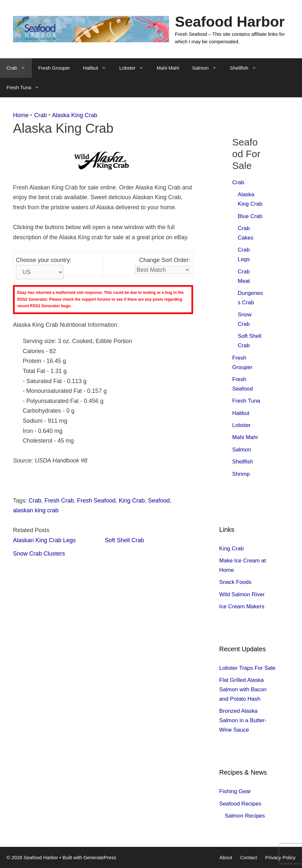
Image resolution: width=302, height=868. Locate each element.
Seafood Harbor (230, 22)
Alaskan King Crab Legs (44, 540)
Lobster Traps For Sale (247, 668)
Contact (249, 857)
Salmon (208, 68)
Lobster (135, 68)
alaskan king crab (36, 510)
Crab (19, 68)
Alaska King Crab (75, 115)
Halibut (98, 68)
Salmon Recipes (245, 816)
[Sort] (163, 270)
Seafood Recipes (240, 804)
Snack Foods (235, 582)
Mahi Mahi (168, 68)
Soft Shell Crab (124, 540)
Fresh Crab (59, 501)
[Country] (40, 272)
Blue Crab (250, 216)
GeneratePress (100, 857)
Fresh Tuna (26, 88)
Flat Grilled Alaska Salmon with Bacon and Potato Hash (243, 689)
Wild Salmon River (242, 594)
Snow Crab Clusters (39, 554)
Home (21, 115)
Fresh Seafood (96, 501)
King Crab (132, 501)
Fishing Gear (235, 791)
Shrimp (241, 474)
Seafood (159, 501)
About (226, 857)
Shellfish (246, 68)
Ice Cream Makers (242, 606)
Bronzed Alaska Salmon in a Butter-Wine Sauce (243, 720)
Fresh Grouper (54, 68)
